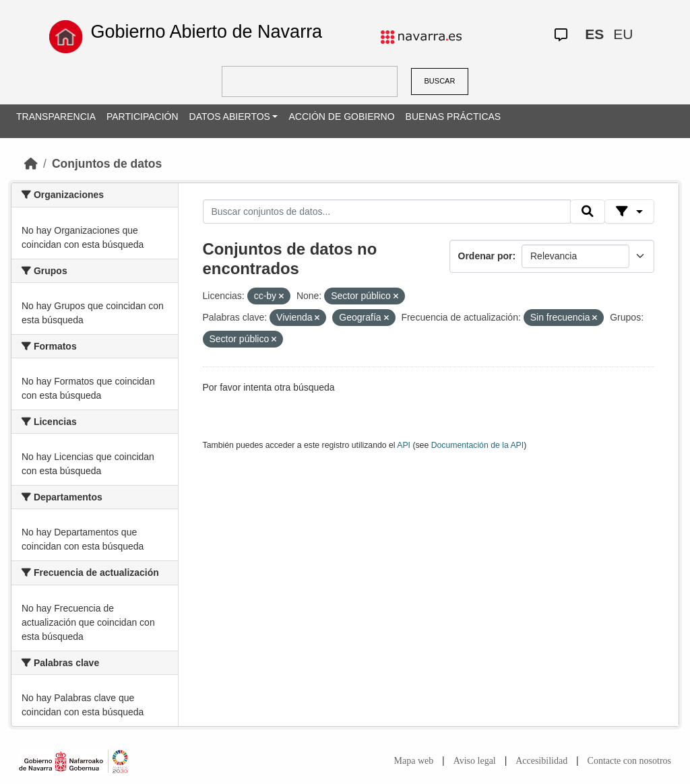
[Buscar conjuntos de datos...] (387, 211)
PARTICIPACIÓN (143, 117)
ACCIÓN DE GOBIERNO (341, 117)
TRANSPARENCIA (56, 117)
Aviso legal (475, 761)
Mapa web (414, 761)
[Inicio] (31, 164)
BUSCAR (440, 81)
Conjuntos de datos (107, 164)
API (404, 445)
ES (594, 34)
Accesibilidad (541, 761)
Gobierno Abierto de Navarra (206, 32)
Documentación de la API (478, 445)
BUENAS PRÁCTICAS (453, 117)
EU (623, 34)
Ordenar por (485, 256)
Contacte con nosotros (629, 761)
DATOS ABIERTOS (230, 117)
